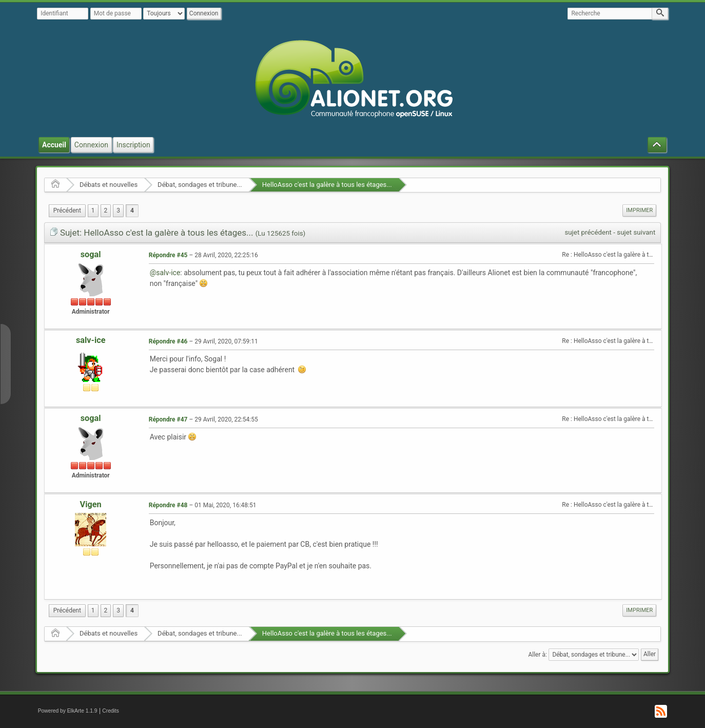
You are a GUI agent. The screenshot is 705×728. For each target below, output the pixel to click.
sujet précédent (588, 232)
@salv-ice (165, 273)
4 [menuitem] (132, 210)
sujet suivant (636, 232)
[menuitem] (67, 211)
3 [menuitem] (118, 210)
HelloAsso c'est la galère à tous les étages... (327, 185)
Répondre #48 (168, 505)
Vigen (91, 504)
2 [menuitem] (106, 210)
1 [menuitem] (93, 210)
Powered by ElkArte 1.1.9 (68, 711)
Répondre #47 (168, 419)
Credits (111, 711)
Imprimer (639, 210)
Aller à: (537, 654)
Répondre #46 (168, 341)
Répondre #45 (168, 255)
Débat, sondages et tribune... (200, 185)
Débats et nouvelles (109, 185)
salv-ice (91, 340)
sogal (91, 254)
